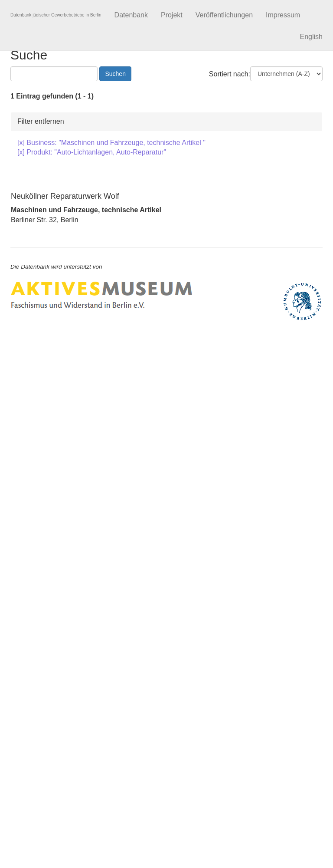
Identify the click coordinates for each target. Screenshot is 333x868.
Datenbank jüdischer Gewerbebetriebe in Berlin (56, 15)
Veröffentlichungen (224, 15)
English (311, 37)
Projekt (172, 15)
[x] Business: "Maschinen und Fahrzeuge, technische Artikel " (111, 143)
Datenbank (131, 15)
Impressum (283, 15)
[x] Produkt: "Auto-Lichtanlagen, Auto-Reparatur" (92, 152)
